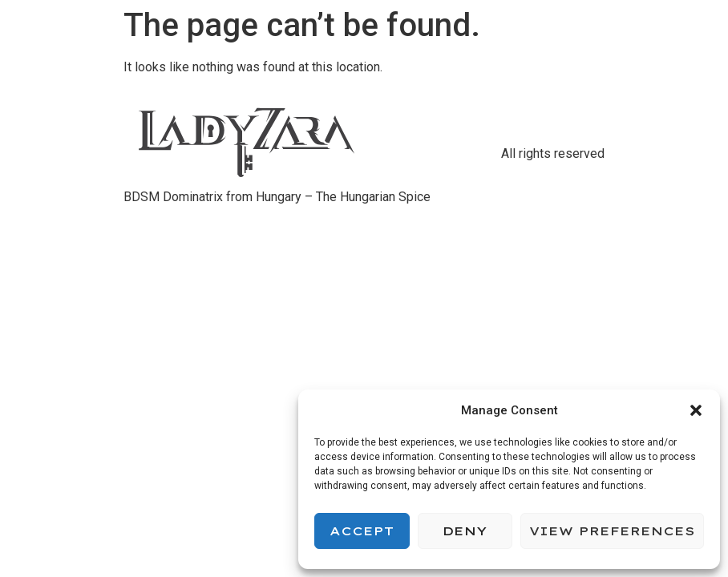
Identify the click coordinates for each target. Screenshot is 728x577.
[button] (696, 410)
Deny (465, 531)
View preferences (612, 531)
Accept (362, 531)
